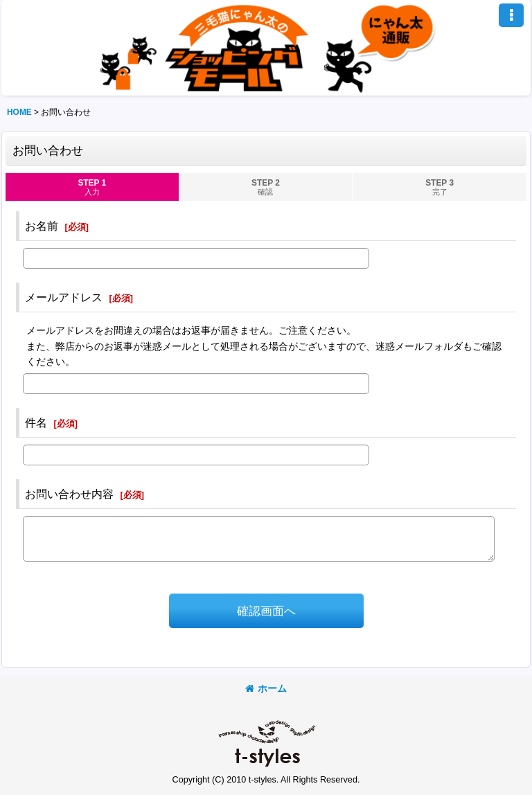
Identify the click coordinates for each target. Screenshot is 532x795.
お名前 (42, 226)
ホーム (266, 688)
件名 (36, 422)
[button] (511, 15)
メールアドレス (64, 297)
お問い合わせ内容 (69, 494)
